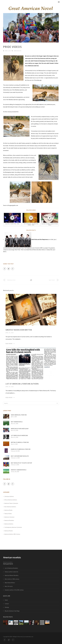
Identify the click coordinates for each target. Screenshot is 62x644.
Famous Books (8, 514)
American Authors (9, 524)
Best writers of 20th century (12, 579)
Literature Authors (9, 496)
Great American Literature (19, 415)
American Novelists (9, 520)
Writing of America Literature (20, 442)
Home (6, 600)
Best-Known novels (17, 422)
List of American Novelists (11, 568)
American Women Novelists (12, 575)
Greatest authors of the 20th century (14, 590)
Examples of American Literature (21, 449)
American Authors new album (20, 429)
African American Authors (11, 500)
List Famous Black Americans (19, 435)
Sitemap (7, 607)
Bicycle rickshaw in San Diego (12, 611)
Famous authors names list (11, 572)
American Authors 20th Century (12, 534)
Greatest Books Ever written (19, 330)
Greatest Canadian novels (19, 470)
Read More (9, 344)
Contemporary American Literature (13, 527)
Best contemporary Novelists (20, 456)
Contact (7, 604)
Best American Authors (10, 507)
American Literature (9, 517)
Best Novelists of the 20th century (21, 463)
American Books (18, 51)
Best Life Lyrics (9, 586)
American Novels (9, 531)
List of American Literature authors (22, 384)
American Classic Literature (11, 503)
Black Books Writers (10, 583)
